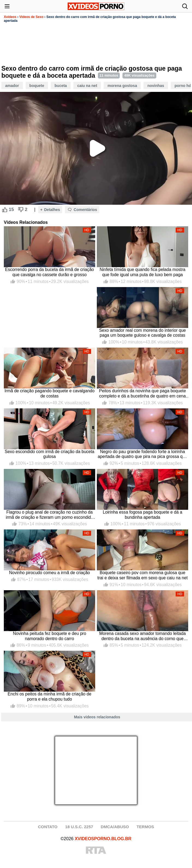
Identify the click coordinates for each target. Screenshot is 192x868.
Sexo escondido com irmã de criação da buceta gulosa (49, 454)
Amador (12, 86)
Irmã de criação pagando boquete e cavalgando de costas (49, 393)
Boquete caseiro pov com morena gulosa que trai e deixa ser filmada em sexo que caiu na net (142, 575)
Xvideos (10, 17)
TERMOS (145, 827)
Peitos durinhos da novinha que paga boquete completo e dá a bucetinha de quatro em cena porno (142, 394)
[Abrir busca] (185, 6)
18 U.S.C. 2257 (79, 827)
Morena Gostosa (122, 86)
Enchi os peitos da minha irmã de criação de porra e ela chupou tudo (49, 697)
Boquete (37, 86)
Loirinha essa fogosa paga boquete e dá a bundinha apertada (142, 515)
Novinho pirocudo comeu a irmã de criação (49, 573)
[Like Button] (5, 210)
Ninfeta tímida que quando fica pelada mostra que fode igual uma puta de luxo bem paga (142, 272)
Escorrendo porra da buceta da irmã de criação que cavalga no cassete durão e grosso (50, 272)
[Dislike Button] (21, 210)
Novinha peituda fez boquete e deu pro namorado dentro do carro (49, 636)
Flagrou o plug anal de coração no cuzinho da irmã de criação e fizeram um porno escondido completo (49, 515)
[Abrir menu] (7, 6)
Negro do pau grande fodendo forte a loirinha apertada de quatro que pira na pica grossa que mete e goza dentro (142, 454)
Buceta (61, 86)
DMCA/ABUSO (115, 827)
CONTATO (48, 827)
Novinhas (156, 86)
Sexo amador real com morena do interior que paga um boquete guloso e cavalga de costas (142, 333)
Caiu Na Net (87, 86)
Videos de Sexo (31, 17)
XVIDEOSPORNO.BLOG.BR (103, 839)
